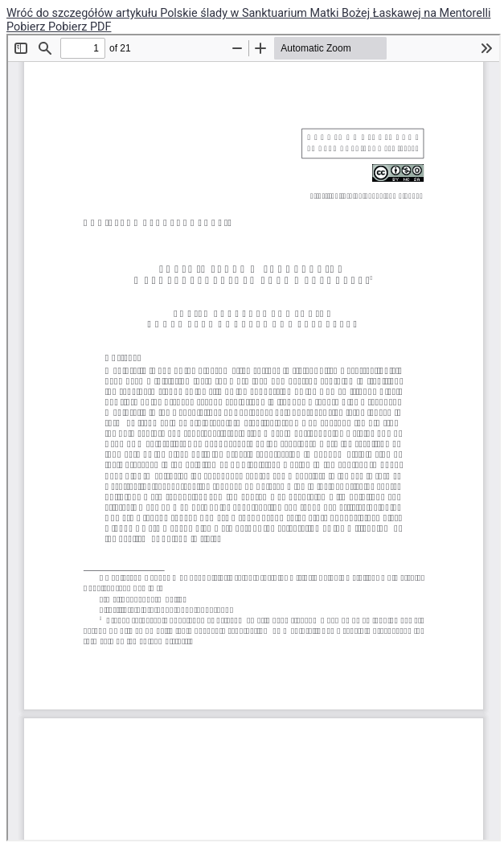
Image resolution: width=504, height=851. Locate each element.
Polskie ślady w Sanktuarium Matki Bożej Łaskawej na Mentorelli (325, 13)
